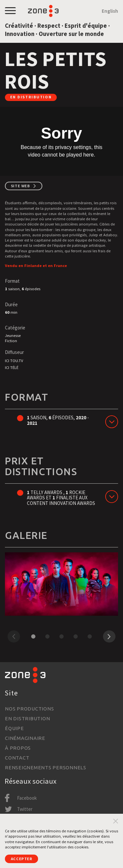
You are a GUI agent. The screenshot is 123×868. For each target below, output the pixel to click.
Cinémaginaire (25, 738)
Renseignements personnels (46, 768)
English (110, 11)
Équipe (14, 728)
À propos (18, 748)
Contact (17, 758)
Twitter (25, 809)
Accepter (22, 859)
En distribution (27, 718)
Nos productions (29, 709)
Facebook (27, 798)
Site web (20, 186)
